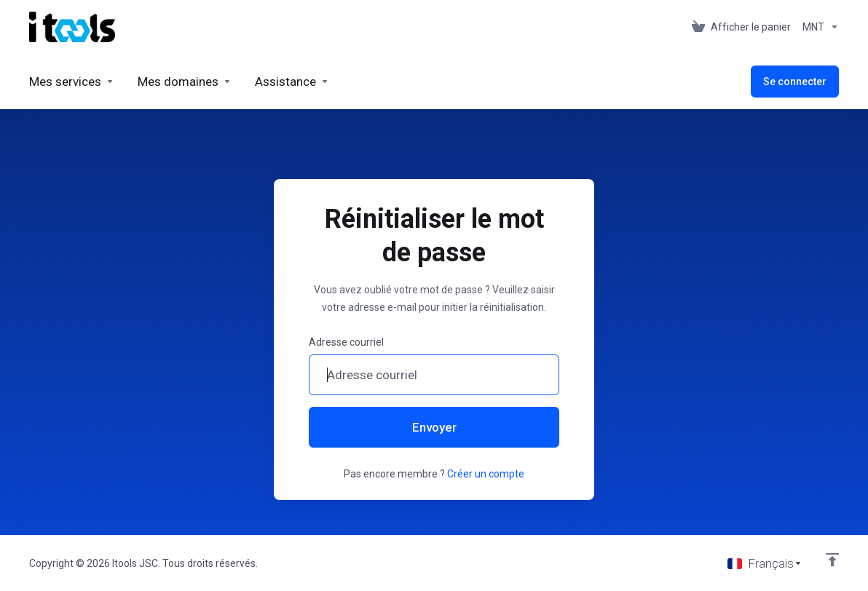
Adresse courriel (346, 342)
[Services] (72, 82)
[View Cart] (741, 27)
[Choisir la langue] (765, 563)
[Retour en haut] (832, 560)
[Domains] (185, 82)
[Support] (292, 82)
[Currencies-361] (818, 27)
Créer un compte (486, 474)
